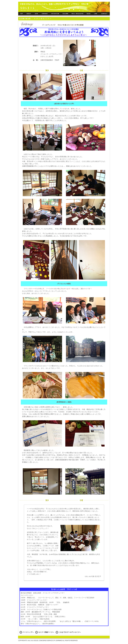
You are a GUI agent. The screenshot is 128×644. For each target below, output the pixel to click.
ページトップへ (28, 632)
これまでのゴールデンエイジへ (68, 632)
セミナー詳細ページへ (46, 632)
